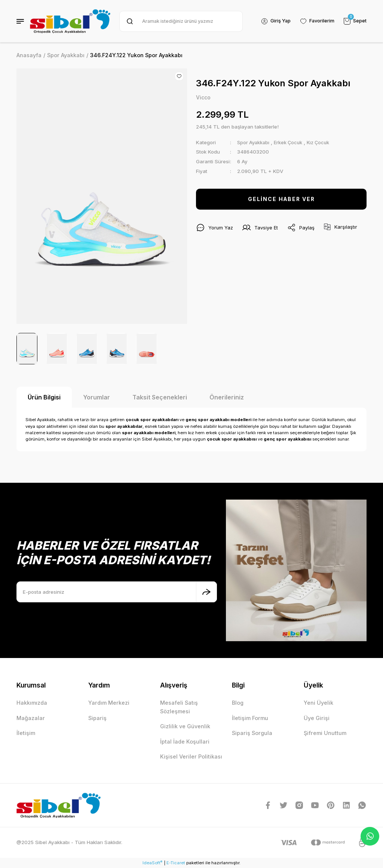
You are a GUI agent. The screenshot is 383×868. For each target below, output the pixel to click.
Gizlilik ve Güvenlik (185, 726)
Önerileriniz (227, 397)
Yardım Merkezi (109, 703)
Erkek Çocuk (291, 142)
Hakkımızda (32, 703)
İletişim (26, 733)
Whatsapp (370, 836)
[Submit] (206, 592)
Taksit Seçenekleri (160, 397)
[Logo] (70, 21)
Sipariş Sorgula (252, 733)
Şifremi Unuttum (325, 733)
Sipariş (97, 718)
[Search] (180, 21)
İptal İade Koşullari (185, 742)
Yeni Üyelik (318, 703)
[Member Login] (274, 21)
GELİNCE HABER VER (281, 199)
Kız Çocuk (322, 142)
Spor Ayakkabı (254, 142)
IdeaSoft (152, 863)
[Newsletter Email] (117, 592)
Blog (238, 703)
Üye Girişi (317, 718)
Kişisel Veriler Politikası (191, 756)
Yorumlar (96, 397)
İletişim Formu (250, 718)
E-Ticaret (176, 863)
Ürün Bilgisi (44, 397)
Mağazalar (31, 718)
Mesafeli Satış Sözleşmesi (179, 707)
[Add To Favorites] (179, 76)
